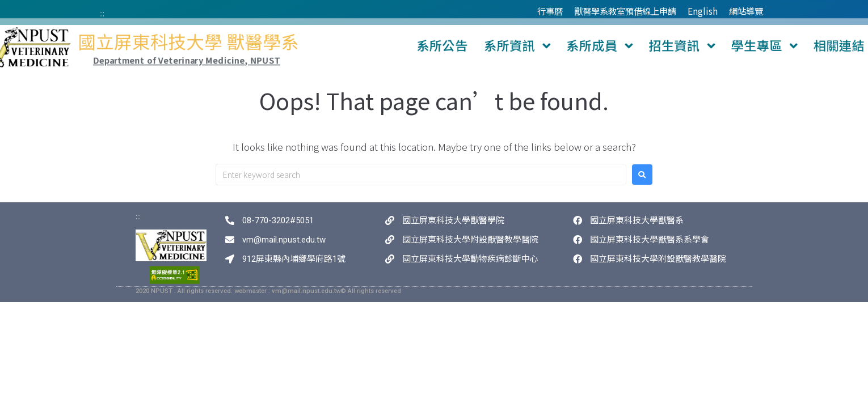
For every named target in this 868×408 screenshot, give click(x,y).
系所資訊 (497, 46)
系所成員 (559, 46)
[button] (561, 46)
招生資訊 (622, 46)
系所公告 (440, 46)
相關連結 (741, 46)
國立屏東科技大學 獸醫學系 (248, 44)
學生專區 (684, 46)
